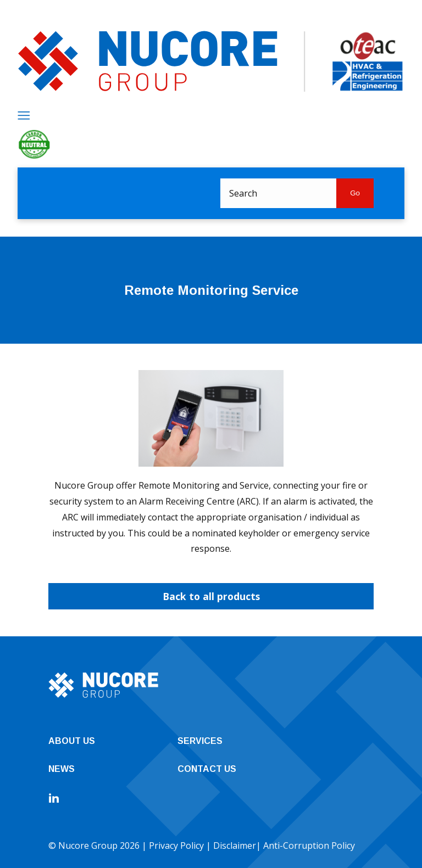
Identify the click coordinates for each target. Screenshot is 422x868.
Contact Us (207, 769)
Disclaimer (235, 845)
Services (200, 741)
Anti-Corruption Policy (309, 845)
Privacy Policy (176, 845)
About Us (72, 741)
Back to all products (211, 596)
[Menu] (24, 116)
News (62, 769)
